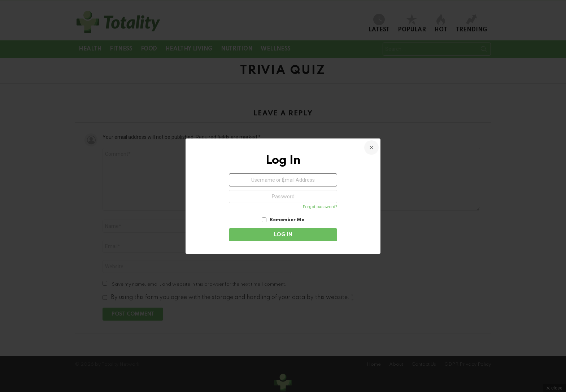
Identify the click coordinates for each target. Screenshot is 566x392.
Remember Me (283, 220)
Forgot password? (320, 207)
